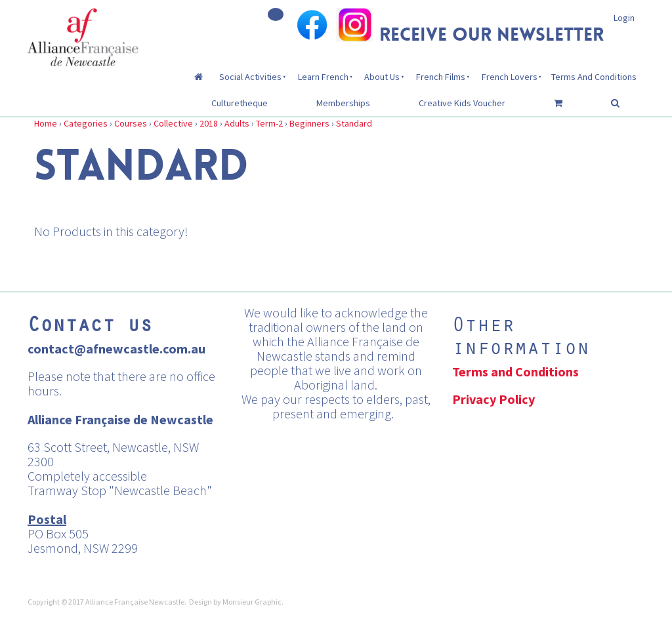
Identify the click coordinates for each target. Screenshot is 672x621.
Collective (173, 123)
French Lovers (510, 77)
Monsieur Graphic (252, 602)
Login (624, 18)
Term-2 (269, 123)
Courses (131, 123)
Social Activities (250, 77)
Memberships (343, 103)
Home (46, 123)
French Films (441, 77)
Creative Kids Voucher (462, 103)
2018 (209, 123)
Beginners (309, 123)
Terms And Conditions (594, 77)
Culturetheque (240, 103)
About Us (382, 77)
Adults (237, 123)
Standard (354, 123)
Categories (86, 123)
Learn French (323, 77)
